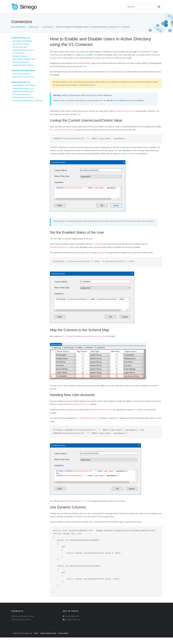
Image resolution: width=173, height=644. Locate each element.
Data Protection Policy (48, 640)
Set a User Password (21, 62)
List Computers (19, 53)
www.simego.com (72, 623)
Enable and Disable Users (23, 50)
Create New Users (20, 47)
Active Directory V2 (20, 38)
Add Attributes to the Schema (24, 85)
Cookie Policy (63, 640)
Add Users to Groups (21, 44)
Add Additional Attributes (22, 41)
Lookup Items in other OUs (23, 77)
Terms (36, 640)
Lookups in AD (126, 154)
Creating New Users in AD (23, 88)
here (93, 85)
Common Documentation (23, 70)
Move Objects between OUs (24, 59)
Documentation (19, 27)
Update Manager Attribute (23, 65)
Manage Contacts (20, 56)
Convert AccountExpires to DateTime (27, 100)
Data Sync (34, 27)
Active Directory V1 (20, 82)
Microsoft (83, 66)
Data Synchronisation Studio (22, 623)
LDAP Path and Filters (21, 74)
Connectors (47, 27)
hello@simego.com (73, 626)
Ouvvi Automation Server (21, 626)
